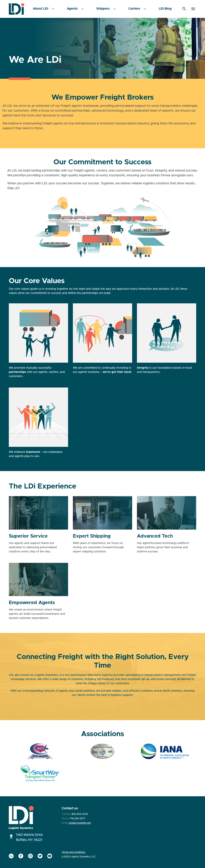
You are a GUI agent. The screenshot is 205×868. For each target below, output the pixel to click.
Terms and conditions (73, 852)
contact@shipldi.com (80, 823)
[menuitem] (44, 9)
